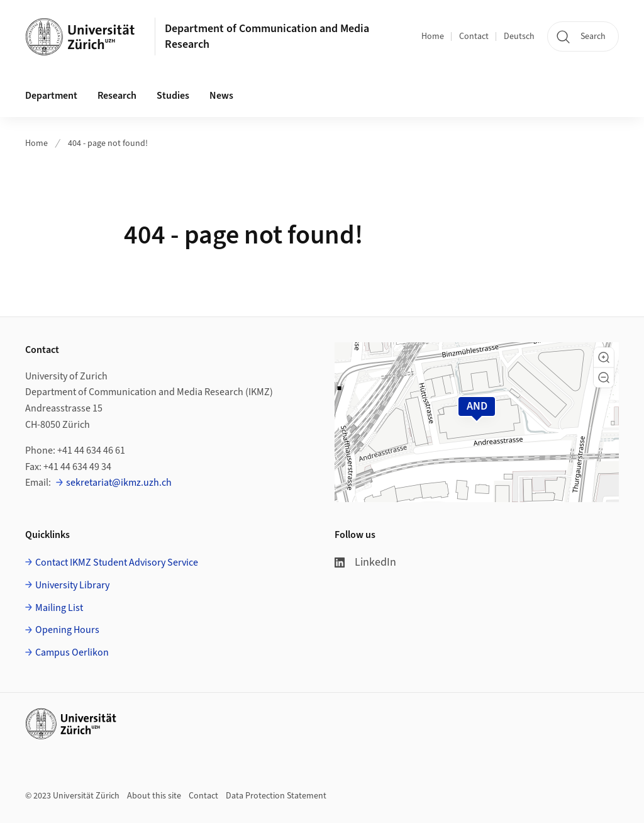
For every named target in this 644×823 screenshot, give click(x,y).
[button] (604, 357)
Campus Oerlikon (72, 652)
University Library (72, 585)
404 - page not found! (108, 143)
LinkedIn (365, 562)
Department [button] (51, 96)
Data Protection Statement (276, 796)
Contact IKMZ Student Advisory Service (117, 563)
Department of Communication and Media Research (267, 36)
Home (433, 36)
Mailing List (59, 608)
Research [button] (117, 96)
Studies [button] (173, 96)
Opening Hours (67, 630)
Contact (474, 36)
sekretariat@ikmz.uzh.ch (119, 483)
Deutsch (519, 36)
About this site (154, 796)
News (221, 96)
